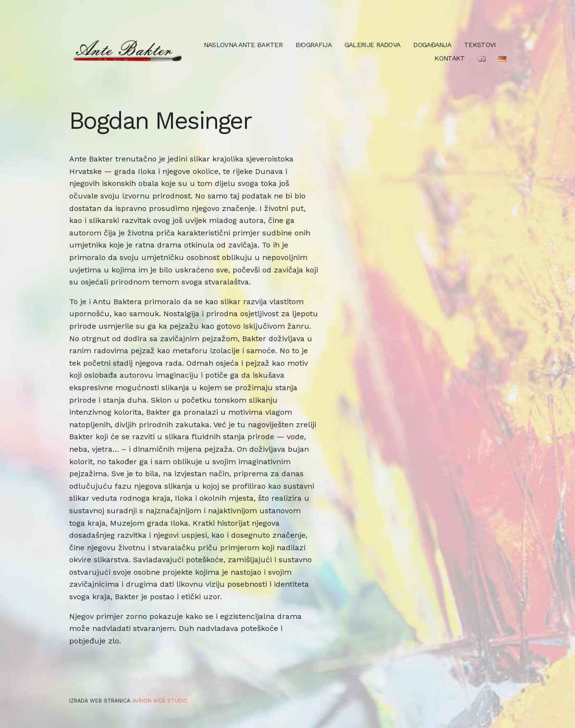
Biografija (313, 45)
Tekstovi (480, 45)
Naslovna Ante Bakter (243, 45)
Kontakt (449, 58)
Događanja (432, 45)
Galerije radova (373, 45)
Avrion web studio (160, 701)
